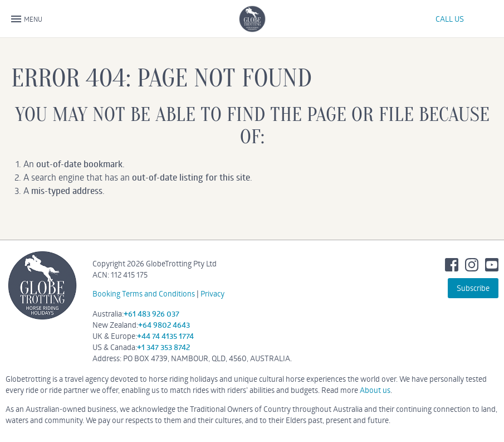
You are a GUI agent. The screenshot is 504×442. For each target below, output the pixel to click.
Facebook (452, 265)
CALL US (450, 19)
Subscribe (473, 288)
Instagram (472, 265)
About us (375, 390)
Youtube (492, 265)
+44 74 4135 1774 (165, 336)
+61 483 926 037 (151, 314)
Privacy (212, 293)
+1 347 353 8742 (163, 347)
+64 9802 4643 (164, 325)
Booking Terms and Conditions (144, 293)
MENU (27, 20)
